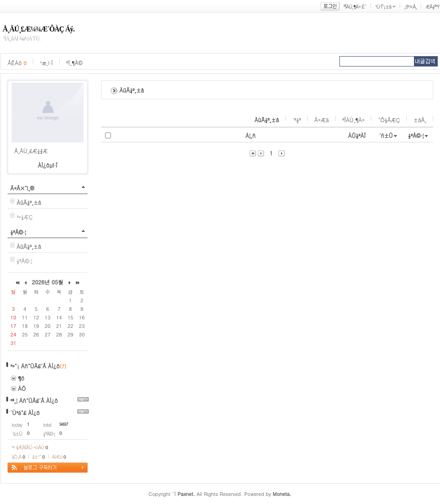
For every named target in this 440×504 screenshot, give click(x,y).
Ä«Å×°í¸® (22, 188)
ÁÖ (22, 388)
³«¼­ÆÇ (25, 217)
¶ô (21, 378)
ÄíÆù (59, 457)
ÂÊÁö (17, 63)
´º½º (297, 120)
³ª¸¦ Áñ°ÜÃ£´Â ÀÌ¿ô (34, 400)
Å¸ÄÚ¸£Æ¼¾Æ (31, 151)
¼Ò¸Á (18, 457)
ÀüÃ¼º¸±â (267, 120)
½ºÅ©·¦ (18, 232)
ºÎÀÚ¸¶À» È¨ (355, 7)
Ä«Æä (321, 120)
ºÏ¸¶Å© (75, 63)
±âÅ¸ (420, 120)
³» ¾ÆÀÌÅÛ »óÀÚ (30, 447)
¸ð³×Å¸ (410, 7)
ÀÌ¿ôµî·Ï (48, 165)
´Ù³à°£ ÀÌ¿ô (25, 413)
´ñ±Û (386, 135)
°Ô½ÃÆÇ (389, 120)
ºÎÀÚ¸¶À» (354, 120)
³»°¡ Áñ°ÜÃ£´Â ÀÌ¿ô (35, 366)
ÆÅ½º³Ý (432, 7)
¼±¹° (38, 457)
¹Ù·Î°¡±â (383, 7)
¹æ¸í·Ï (46, 63)
